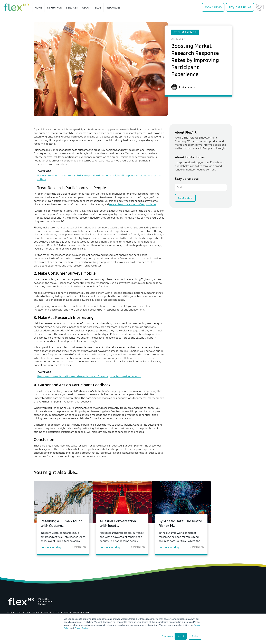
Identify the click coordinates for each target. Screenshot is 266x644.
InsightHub (54, 8)
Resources (113, 8)
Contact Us (260, 7)
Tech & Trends (185, 32)
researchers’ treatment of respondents (133, 204)
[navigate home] (16, 7)
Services (72, 8)
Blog (98, 8)
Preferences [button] (167, 636)
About (86, 8)
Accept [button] (181, 636)
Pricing (240, 7)
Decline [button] (195, 636)
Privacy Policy (82, 628)
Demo (213, 7)
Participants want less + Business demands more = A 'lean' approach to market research (89, 376)
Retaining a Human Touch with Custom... (60, 524)
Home (39, 8)
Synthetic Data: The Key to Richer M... (194, 524)
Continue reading (51, 548)
